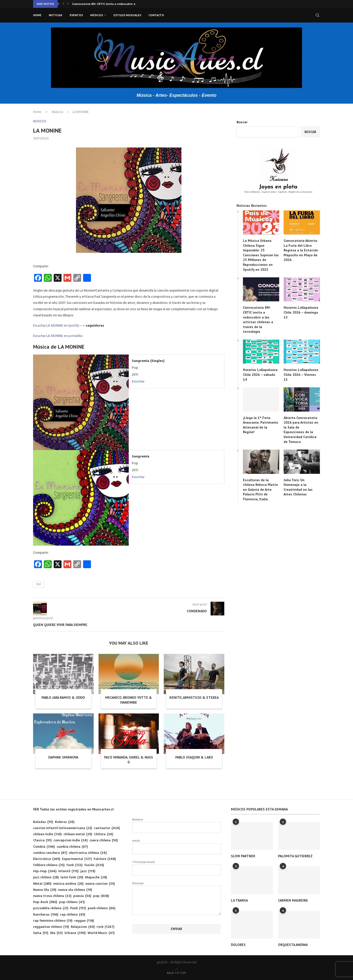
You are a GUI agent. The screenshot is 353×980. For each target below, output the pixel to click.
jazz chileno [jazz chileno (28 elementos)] (46, 877)
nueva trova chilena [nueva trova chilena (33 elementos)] (52, 896)
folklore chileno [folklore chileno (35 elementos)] (49, 865)
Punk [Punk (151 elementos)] (78, 908)
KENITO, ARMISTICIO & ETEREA (194, 698)
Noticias (56, 15)
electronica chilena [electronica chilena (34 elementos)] (88, 853)
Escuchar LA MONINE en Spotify (56, 326)
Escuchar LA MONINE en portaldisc (58, 336)
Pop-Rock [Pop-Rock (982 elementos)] (45, 902)
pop (39, 585)
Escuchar (138, 382)
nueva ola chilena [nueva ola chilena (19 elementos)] (75, 890)
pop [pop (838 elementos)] (101, 896)
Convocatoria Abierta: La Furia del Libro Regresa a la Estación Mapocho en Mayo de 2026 (301, 250)
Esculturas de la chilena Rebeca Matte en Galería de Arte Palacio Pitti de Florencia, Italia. (260, 490)
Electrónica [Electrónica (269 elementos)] (47, 859)
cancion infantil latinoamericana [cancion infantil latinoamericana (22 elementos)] (63, 828)
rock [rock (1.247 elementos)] (105, 927)
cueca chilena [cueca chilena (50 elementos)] (104, 840)
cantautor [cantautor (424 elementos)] (107, 828)
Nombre (177, 825)
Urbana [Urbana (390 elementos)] (75, 933)
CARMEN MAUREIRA (293, 900)
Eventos (76, 15)
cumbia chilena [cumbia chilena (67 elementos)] (72, 847)
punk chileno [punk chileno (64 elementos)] (101, 908)
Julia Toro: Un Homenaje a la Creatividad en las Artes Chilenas (298, 487)
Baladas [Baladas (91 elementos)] (43, 822)
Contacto (156, 15)
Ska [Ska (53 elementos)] (56, 933)
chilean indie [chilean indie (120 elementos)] (47, 834)
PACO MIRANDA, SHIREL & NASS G (129, 760)
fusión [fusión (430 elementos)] (94, 865)
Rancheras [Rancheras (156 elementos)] (46, 915)
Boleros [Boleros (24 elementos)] (65, 822)
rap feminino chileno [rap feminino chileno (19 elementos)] (53, 921)
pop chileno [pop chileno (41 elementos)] (72, 902)
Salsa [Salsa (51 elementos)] (41, 933)
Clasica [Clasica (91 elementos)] (42, 840)
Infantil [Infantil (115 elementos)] (68, 871)
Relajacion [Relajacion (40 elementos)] (83, 927)
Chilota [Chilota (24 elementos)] (103, 834)
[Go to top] (176, 973)
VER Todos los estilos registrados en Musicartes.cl (73, 809)
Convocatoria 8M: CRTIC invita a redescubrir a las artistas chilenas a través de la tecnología (258, 319)
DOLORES (238, 945)
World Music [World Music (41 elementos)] (101, 933)
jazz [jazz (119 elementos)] (88, 871)
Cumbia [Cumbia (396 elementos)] (44, 847)
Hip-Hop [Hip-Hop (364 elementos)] (45, 871)
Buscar (242, 122)
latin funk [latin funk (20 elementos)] (72, 877)
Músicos (97, 15)
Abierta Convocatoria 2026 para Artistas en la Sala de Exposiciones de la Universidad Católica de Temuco (301, 430)
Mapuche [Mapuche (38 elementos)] (96, 877)
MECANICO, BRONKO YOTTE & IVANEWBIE (129, 700)
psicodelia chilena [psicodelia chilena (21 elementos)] (51, 908)
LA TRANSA (239, 900)
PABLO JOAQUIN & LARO (194, 757)
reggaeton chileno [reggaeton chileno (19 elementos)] (51, 927)
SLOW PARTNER (243, 856)
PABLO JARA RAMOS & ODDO (63, 698)
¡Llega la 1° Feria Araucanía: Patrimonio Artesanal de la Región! (260, 425)
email (177, 846)
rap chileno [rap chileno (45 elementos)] (73, 915)
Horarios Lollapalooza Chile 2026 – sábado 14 (260, 374)
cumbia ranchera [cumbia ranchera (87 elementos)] (50, 853)
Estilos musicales (127, 15)
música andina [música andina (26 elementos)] (68, 884)
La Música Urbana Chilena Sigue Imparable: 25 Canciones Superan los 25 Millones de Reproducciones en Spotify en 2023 (261, 255)
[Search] (317, 15)
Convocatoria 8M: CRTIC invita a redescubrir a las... (107, 4)
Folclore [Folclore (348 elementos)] (105, 859)
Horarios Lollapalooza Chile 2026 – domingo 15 (301, 312)
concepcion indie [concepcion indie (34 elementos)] (70, 840)
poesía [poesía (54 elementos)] (82, 896)
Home (37, 15)
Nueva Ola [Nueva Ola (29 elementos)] (45, 890)
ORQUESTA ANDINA (293, 945)
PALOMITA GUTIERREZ (295, 856)
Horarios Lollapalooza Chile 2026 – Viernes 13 (301, 374)
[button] (63, 4)
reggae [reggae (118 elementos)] (84, 921)
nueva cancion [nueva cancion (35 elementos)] (100, 884)
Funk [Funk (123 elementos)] (74, 865)
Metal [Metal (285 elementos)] (42, 884)
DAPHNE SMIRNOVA (63, 757)
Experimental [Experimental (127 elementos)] (77, 859)
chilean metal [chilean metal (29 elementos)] (78, 834)
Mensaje (177, 886)
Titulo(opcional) (177, 868)
